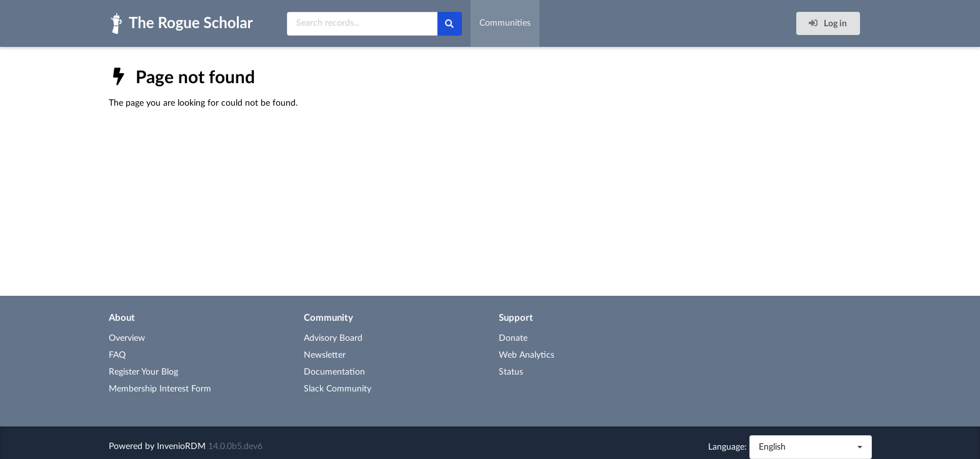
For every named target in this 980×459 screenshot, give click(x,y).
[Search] (450, 24)
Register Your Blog (143, 372)
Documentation (334, 372)
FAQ (117, 355)
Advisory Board (333, 338)
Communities (505, 23)
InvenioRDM (181, 446)
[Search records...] (362, 24)
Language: (727, 447)
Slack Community (337, 389)
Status (511, 372)
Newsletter (325, 355)
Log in (827, 23)
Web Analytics (527, 355)
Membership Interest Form (160, 389)
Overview (127, 338)
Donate (513, 338)
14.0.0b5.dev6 (235, 446)
